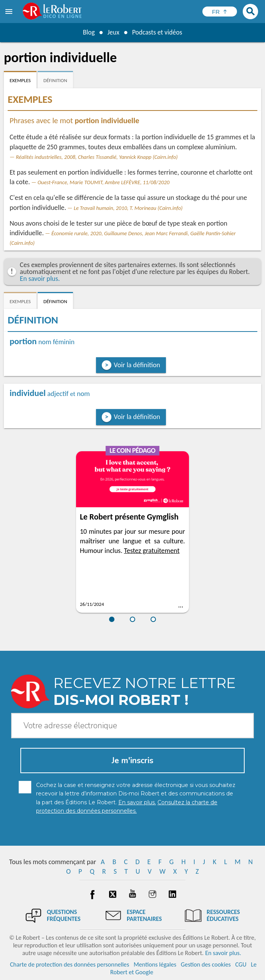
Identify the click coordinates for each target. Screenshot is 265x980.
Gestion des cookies (206, 964)
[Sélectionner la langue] (220, 12)
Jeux (113, 32)
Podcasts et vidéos (157, 32)
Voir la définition (137, 365)
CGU (241, 964)
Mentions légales (155, 964)
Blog (88, 32)
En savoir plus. (40, 279)
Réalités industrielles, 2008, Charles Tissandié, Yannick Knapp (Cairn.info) (97, 157)
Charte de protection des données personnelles (70, 964)
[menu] (10, 12)
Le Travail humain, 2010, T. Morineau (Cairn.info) (128, 208)
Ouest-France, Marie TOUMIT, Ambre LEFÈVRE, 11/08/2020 (104, 182)
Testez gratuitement (152, 551)
